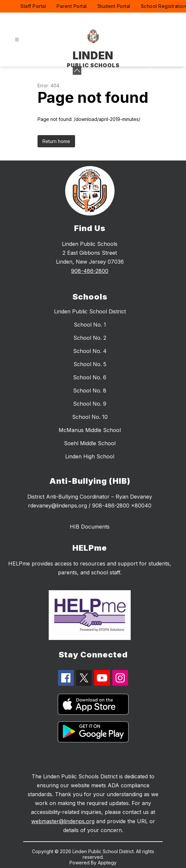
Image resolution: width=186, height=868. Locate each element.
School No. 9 (90, 404)
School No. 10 (90, 417)
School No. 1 (90, 325)
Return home (56, 141)
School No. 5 (90, 364)
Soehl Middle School (90, 443)
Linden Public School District (90, 311)
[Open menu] (17, 40)
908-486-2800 (90, 271)
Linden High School (90, 456)
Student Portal (114, 6)
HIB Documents (90, 527)
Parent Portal (72, 6)
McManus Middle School (90, 430)
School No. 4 (90, 351)
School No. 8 (90, 391)
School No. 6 (90, 377)
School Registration (164, 6)
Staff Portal (33, 6)
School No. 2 (90, 338)
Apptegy (107, 863)
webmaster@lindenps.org (63, 821)
